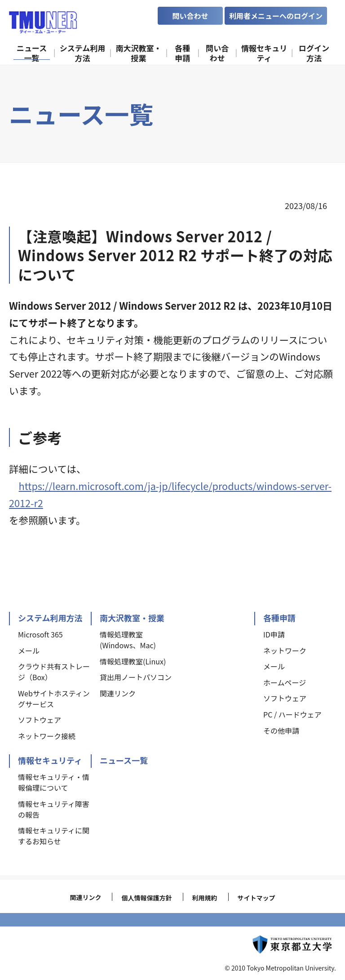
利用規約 (205, 898)
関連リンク (85, 897)
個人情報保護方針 (146, 898)
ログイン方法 (314, 53)
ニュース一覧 (124, 760)
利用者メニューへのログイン (276, 16)
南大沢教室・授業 (132, 618)
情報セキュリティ (50, 760)
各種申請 (279, 618)
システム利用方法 (50, 618)
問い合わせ (190, 16)
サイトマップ (257, 898)
